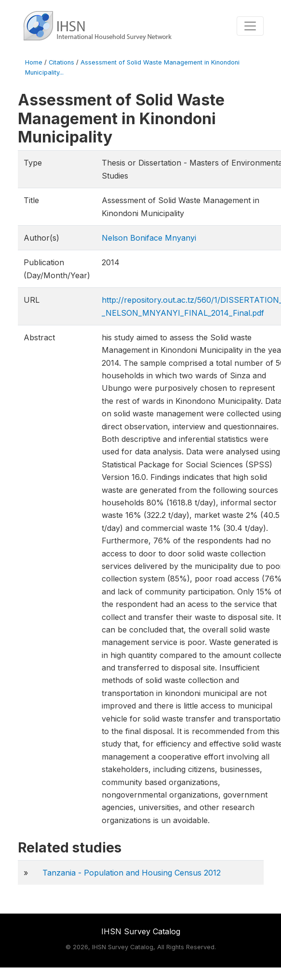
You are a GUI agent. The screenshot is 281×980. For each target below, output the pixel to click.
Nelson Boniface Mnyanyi (149, 238)
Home (34, 62)
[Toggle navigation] (250, 26)
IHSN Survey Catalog (141, 931)
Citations (61, 62)
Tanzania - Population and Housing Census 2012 (132, 873)
